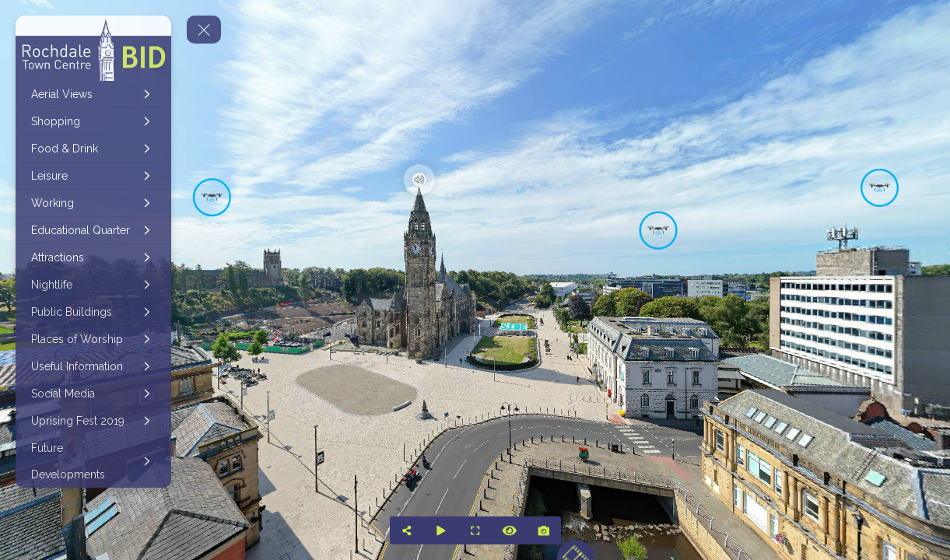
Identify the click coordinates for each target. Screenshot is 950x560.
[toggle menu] (204, 30)
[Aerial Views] (93, 94)
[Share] (407, 530)
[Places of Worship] (93, 339)
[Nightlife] (93, 285)
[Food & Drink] (93, 149)
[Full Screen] (475, 530)
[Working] (93, 203)
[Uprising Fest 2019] (93, 421)
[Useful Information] (93, 366)
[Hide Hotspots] (510, 530)
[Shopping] (93, 121)
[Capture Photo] (544, 530)
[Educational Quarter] (93, 230)
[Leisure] (93, 176)
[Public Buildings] (93, 312)
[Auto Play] (441, 530)
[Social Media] (93, 394)
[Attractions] (93, 257)
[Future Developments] (93, 461)
